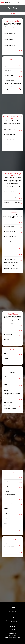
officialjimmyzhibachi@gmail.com (13, 638)
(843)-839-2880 (13, 636)
